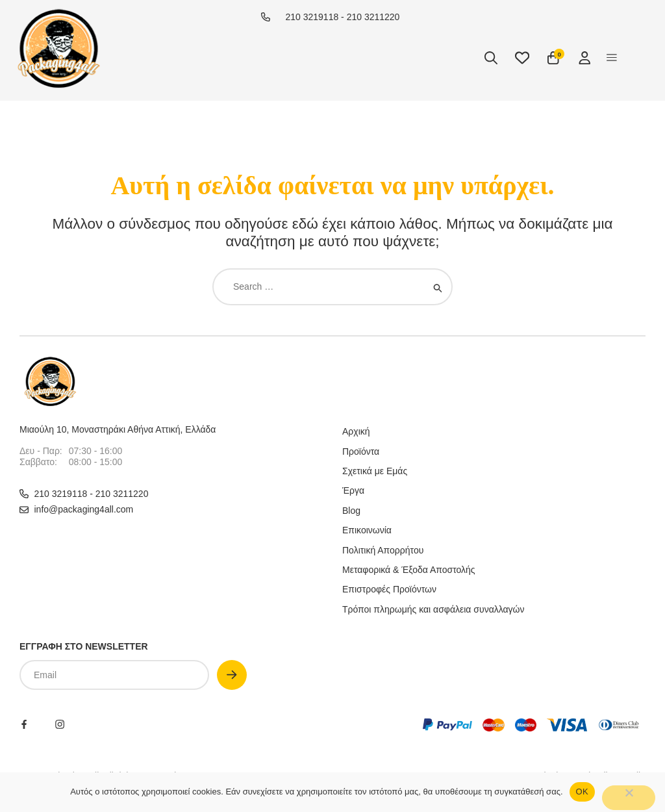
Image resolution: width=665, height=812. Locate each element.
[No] (629, 798)
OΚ (582, 792)
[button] (611, 57)
